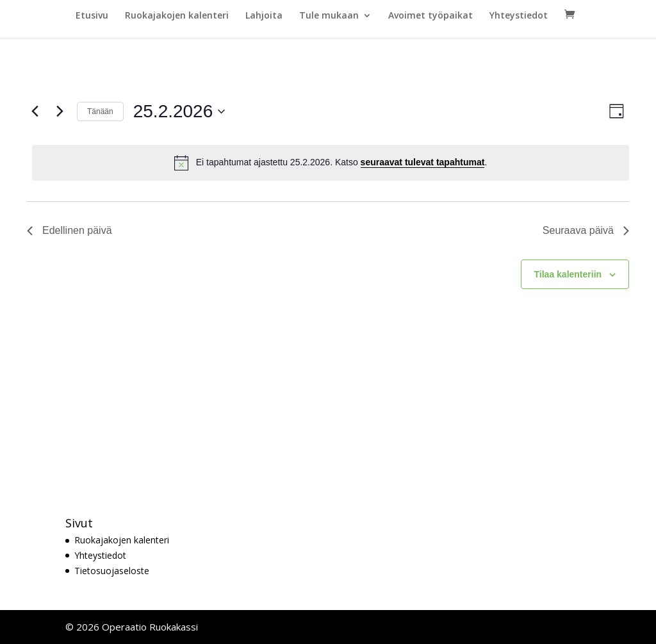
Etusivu (92, 16)
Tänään (100, 111)
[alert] (331, 163)
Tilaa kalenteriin (568, 274)
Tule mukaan (329, 16)
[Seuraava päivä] (60, 111)
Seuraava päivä (586, 230)
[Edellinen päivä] (35, 111)
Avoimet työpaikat (430, 16)
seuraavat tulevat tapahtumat (423, 162)
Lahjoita (264, 16)
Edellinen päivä (70, 230)
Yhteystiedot (519, 16)
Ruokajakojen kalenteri (177, 16)
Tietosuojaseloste (112, 571)
